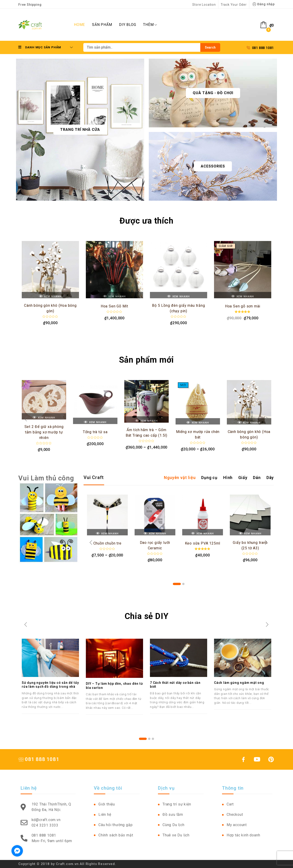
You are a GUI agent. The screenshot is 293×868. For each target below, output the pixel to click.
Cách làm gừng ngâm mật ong (239, 683)
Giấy (243, 478)
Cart (230, 804)
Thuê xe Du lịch (176, 835)
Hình (228, 478)
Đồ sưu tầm (173, 815)
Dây (270, 478)
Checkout (235, 815)
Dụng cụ (209, 478)
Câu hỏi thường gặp (115, 825)
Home (79, 25)
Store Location (204, 5)
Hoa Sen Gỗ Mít (114, 306)
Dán (257, 478)
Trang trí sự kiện (177, 804)
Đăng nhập (263, 4)
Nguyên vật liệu (180, 478)
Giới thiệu (107, 804)
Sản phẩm (102, 25)
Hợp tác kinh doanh (243, 835)
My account (237, 825)
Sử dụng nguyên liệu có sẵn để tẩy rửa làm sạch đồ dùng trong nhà (50, 685)
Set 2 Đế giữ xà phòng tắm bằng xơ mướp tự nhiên (44, 432)
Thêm (150, 25)
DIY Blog (128, 25)
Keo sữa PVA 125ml (203, 543)
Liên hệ (105, 815)
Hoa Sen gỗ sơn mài (243, 306)
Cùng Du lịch (174, 825)
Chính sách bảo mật (116, 835)
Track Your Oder (234, 5)
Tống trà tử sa (95, 432)
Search (210, 47)
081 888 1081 (260, 48)
